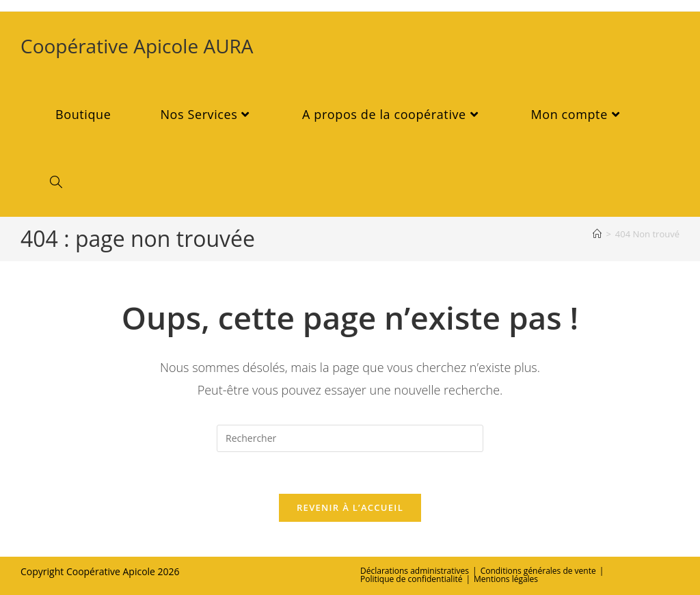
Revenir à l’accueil (350, 507)
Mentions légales (506, 579)
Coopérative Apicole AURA (137, 46)
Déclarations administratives (415, 571)
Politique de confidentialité (411, 579)
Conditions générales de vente (538, 571)
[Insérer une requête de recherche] (350, 438)
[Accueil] (597, 234)
